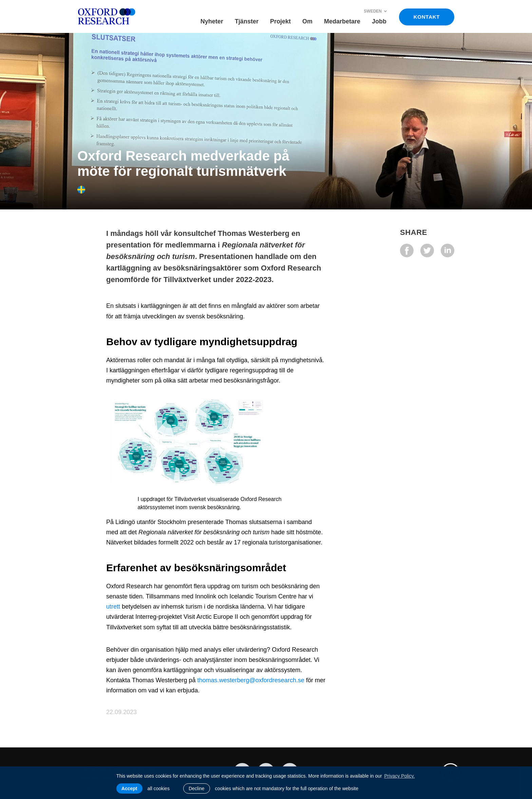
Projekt (280, 21)
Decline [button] (197, 788)
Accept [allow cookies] (129, 788)
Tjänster (247, 21)
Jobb (379, 21)
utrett (113, 607)
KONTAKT (427, 17)
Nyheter (212, 21)
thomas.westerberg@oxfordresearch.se (251, 680)
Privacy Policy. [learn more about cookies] (399, 776)
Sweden (375, 11)
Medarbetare (342, 21)
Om (307, 21)
